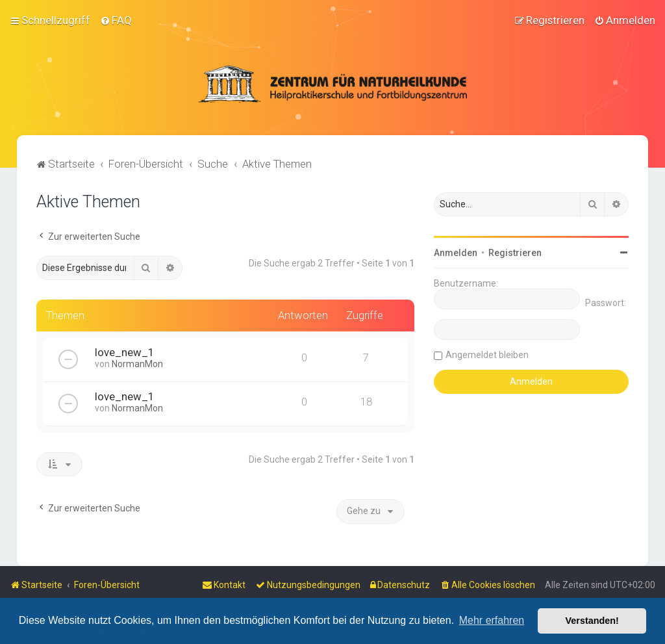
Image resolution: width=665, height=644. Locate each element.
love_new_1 (124, 352)
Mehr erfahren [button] (492, 620)
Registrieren (515, 253)
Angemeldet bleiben (487, 355)
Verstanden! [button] (592, 621)
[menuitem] (116, 20)
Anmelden (456, 253)
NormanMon (137, 364)
